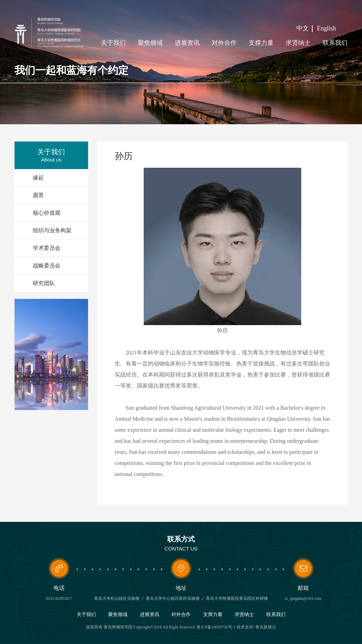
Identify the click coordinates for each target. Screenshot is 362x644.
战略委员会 (47, 266)
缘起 (38, 178)
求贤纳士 (298, 43)
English (327, 28)
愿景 (38, 195)
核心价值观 (47, 213)
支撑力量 (261, 43)
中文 (303, 28)
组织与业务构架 (52, 230)
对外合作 (224, 43)
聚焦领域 (150, 43)
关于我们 (113, 43)
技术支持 (245, 627)
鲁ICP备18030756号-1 (216, 627)
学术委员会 (47, 248)
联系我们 (335, 43)
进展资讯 (187, 43)
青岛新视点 (266, 627)
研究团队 (44, 283)
